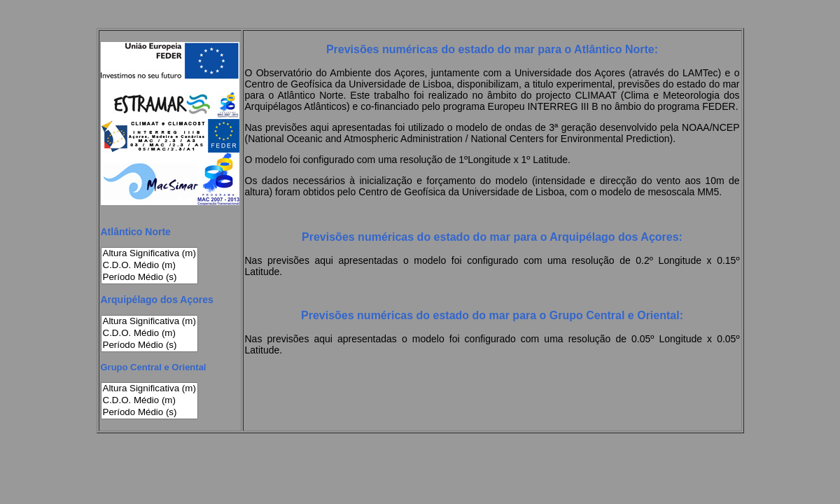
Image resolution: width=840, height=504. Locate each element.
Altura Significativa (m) (149, 254)
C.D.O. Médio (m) (149, 266)
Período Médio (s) (149, 278)
